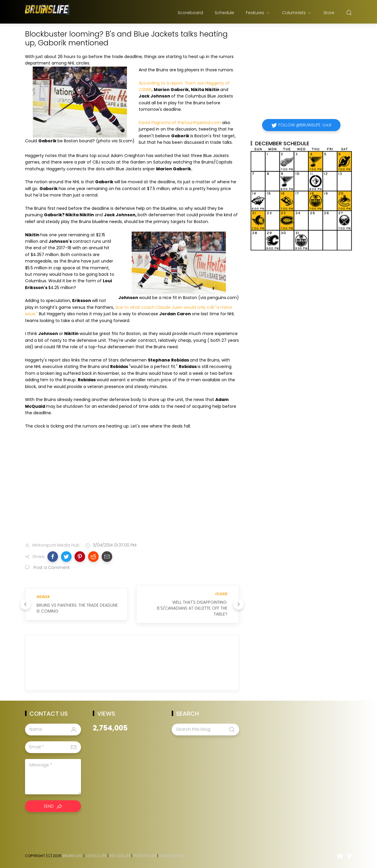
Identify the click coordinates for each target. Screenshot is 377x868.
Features (258, 13)
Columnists (297, 13)
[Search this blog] (205, 730)
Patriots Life (145, 856)
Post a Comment (51, 567)
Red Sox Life (120, 856)
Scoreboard (190, 13)
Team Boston (171, 856)
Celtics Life (96, 856)
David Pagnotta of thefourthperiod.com (180, 123)
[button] (53, 557)
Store (329, 13)
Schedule (224, 13)
